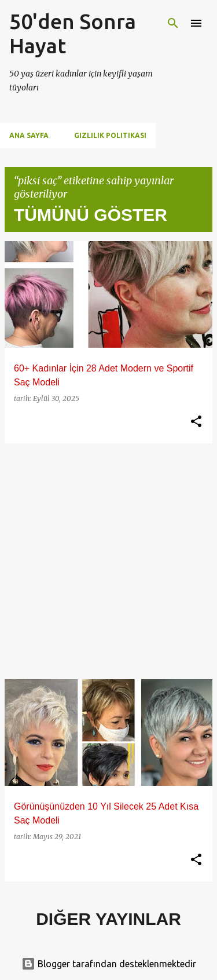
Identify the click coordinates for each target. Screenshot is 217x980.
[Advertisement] (108, 561)
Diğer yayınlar (108, 919)
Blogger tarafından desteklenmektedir (109, 964)
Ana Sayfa (29, 135)
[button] (196, 422)
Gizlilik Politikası (110, 135)
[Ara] (173, 23)
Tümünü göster (91, 215)
